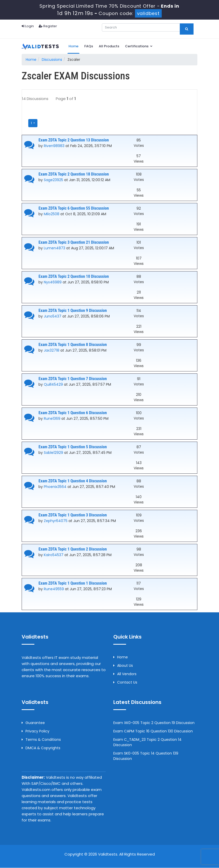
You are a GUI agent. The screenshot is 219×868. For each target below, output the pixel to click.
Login (28, 26)
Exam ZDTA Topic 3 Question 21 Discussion (74, 242)
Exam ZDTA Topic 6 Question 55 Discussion (74, 208)
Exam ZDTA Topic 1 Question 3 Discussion (73, 515)
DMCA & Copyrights (41, 748)
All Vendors (125, 674)
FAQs (89, 46)
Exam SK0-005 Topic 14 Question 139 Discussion (146, 756)
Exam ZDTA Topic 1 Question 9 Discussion (73, 310)
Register (48, 26)
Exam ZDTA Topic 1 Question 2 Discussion (73, 549)
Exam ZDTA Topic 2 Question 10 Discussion (74, 276)
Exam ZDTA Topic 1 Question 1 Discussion (73, 583)
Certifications (139, 46)
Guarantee (33, 723)
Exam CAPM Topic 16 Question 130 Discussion (153, 731)
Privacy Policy (36, 731)
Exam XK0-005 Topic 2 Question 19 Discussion (154, 723)
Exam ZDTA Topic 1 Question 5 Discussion (73, 447)
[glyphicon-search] (187, 29)
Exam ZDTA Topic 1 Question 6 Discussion (73, 413)
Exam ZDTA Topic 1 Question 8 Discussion (73, 345)
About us (123, 666)
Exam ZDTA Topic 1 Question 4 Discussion (73, 481)
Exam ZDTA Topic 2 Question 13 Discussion (74, 140)
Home (73, 46)
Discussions (52, 60)
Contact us (125, 683)
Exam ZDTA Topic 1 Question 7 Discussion (73, 379)
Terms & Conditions (41, 740)
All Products (109, 46)
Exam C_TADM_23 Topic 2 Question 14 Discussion (147, 742)
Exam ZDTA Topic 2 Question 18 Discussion (74, 174)
